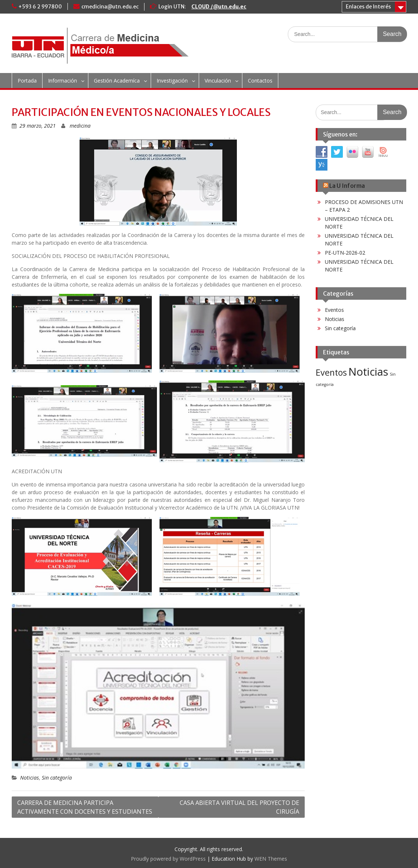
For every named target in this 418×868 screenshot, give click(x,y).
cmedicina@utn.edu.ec (110, 7)
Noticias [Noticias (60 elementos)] (368, 372)
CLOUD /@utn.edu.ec (219, 7)
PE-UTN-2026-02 (345, 253)
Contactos (260, 81)
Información (63, 81)
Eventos (334, 310)
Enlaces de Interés (368, 7)
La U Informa (347, 186)
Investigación (172, 81)
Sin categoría (57, 778)
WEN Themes (271, 859)
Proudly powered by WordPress (168, 859)
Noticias (30, 778)
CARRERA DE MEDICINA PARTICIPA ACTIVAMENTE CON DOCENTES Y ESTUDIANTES (85, 807)
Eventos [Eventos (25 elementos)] (331, 372)
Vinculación (218, 81)
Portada (27, 81)
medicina (80, 126)
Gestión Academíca (117, 81)
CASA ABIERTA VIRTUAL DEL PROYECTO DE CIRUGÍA (239, 807)
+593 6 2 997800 (40, 7)
